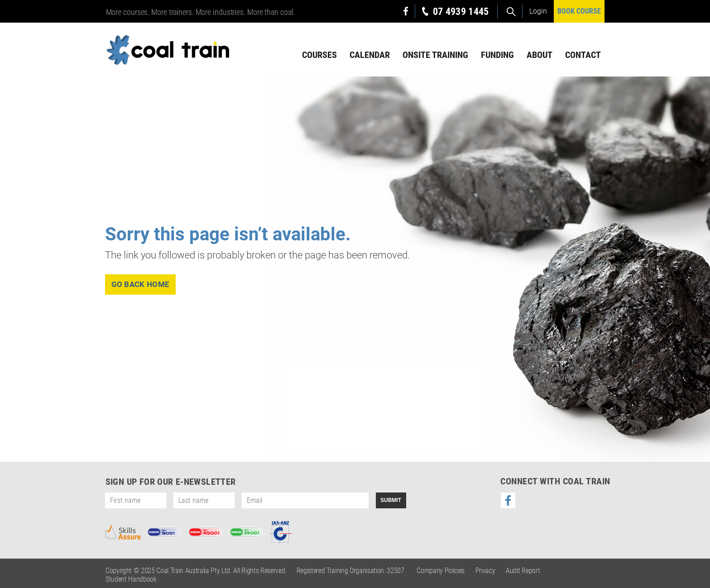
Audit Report (523, 571)
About (540, 55)
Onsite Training (435, 55)
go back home (141, 284)
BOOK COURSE (579, 11)
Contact (583, 55)
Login (538, 11)
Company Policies (441, 571)
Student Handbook (131, 579)
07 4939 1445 (461, 12)
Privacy (485, 571)
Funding (497, 55)
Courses (319, 55)
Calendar (370, 55)
